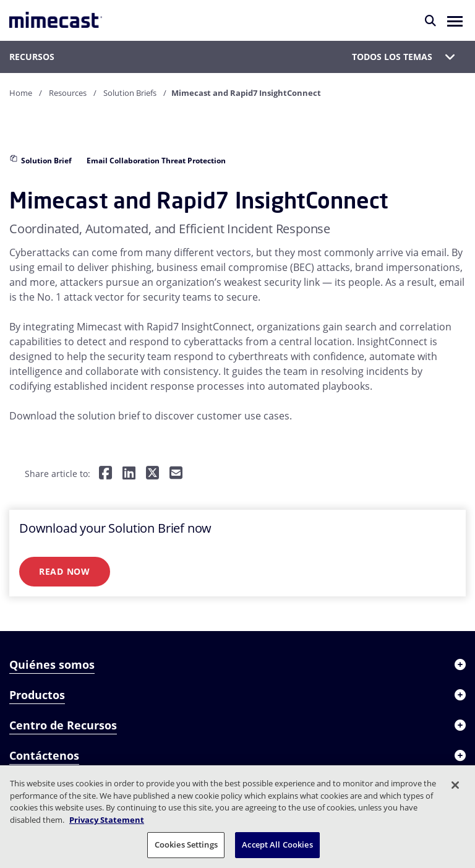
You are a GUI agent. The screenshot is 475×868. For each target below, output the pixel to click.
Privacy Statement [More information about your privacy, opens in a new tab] (107, 820)
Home (21, 93)
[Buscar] (430, 20)
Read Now (65, 571)
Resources (68, 93)
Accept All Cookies (277, 844)
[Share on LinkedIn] (129, 474)
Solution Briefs (130, 93)
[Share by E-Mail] (176, 474)
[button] (455, 20)
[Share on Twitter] (152, 474)
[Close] (455, 785)
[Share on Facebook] (105, 474)
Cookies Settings (186, 844)
